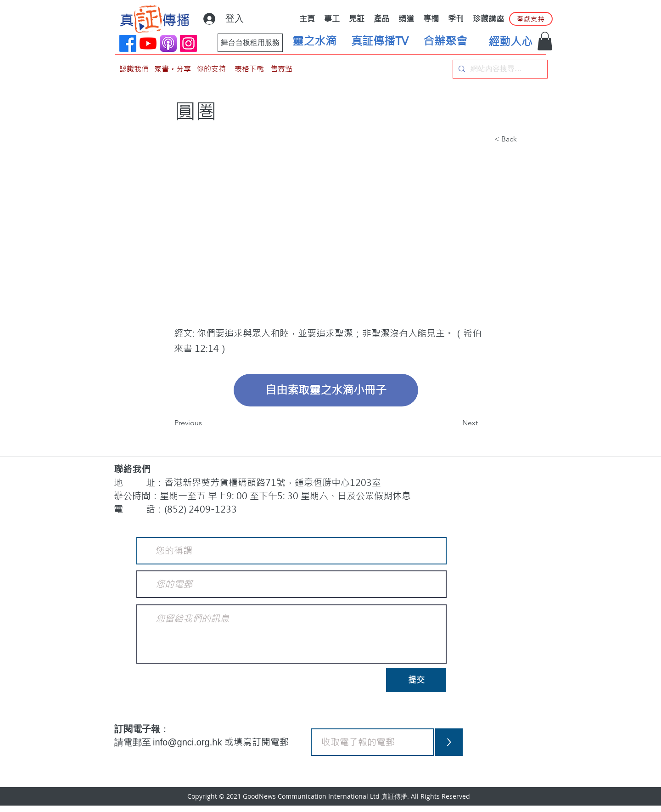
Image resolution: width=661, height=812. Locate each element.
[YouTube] (148, 43)
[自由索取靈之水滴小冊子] (326, 390)
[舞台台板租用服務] (250, 43)
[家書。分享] (173, 69)
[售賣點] (281, 69)
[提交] (416, 680)
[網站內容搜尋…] (499, 69)
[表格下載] (249, 69)
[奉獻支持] (531, 19)
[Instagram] (188, 43)
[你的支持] (211, 69)
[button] (545, 41)
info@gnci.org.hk (189, 742)
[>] (449, 742)
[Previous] (205, 423)
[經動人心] (510, 42)
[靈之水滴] (314, 41)
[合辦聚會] (445, 41)
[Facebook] (128, 43)
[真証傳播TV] (380, 41)
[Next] (455, 423)
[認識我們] (134, 69)
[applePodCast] (168, 43)
